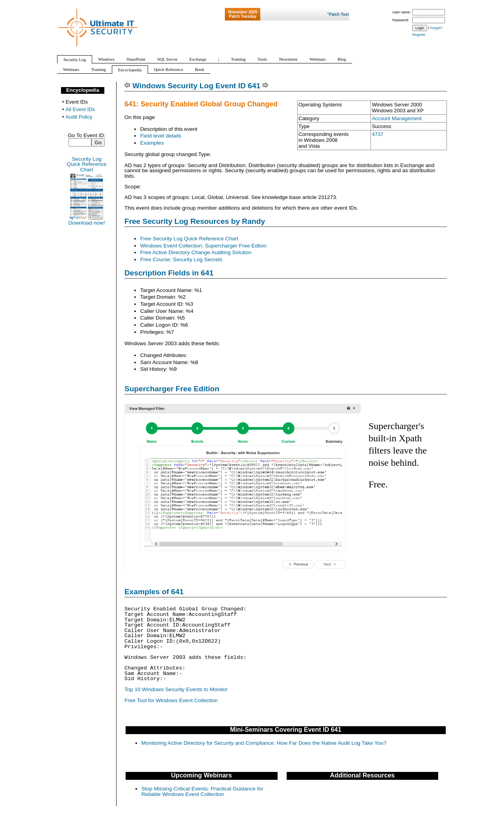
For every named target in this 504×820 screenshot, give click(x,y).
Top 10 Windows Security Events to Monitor (176, 689)
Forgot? (436, 28)
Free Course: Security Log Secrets (181, 259)
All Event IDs (80, 109)
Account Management (397, 118)
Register (419, 35)
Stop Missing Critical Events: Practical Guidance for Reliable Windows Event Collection (202, 791)
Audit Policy (79, 117)
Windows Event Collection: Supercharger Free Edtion (203, 246)
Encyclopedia (83, 90)
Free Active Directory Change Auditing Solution (196, 252)
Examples (152, 143)
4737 (377, 134)
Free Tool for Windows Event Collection (171, 700)
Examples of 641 (154, 592)
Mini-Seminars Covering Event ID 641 (286, 730)
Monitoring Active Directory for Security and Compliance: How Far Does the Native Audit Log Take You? (264, 743)
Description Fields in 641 (169, 273)
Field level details (161, 136)
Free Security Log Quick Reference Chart (189, 239)
